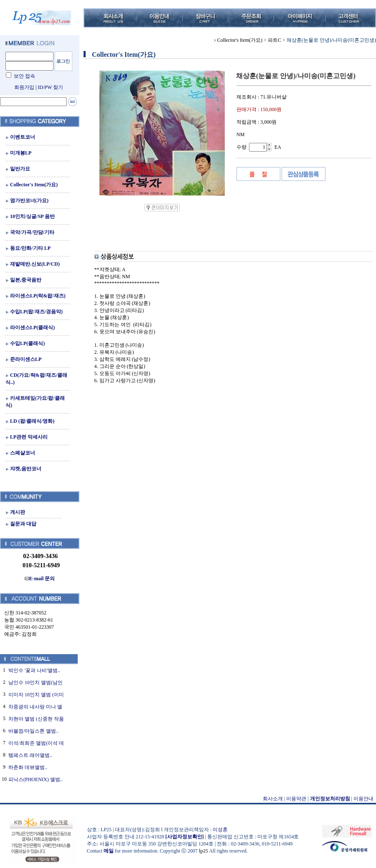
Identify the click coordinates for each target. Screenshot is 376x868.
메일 (109, 851)
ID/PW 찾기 (50, 87)
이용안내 (363, 799)
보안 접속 (24, 76)
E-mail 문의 (40, 579)
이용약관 (296, 799)
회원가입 (24, 87)
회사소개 (273, 799)
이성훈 (220, 830)
